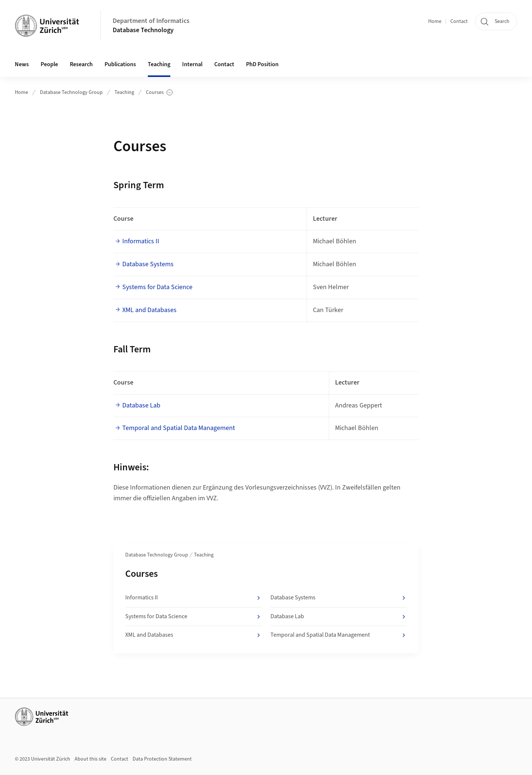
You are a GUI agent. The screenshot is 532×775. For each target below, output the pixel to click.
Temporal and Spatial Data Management (179, 428)
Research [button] (81, 64)
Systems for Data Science (157, 287)
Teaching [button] (159, 64)
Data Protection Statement (162, 759)
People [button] (49, 64)
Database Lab (141, 405)
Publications (120, 64)
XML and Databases (149, 310)
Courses (159, 93)
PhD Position (262, 64)
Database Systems (148, 264)
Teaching (124, 92)
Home (435, 21)
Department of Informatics (151, 21)
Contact (459, 21)
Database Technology (143, 30)
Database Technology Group (71, 92)
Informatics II (141, 241)
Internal (192, 64)
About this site (91, 759)
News (22, 64)
